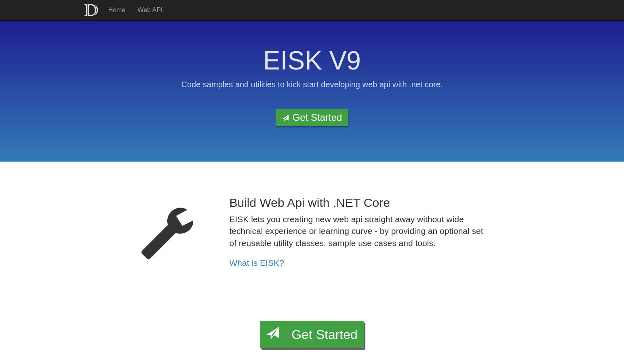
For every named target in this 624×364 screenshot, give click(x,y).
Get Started (312, 117)
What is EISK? (257, 263)
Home (117, 10)
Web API (150, 10)
